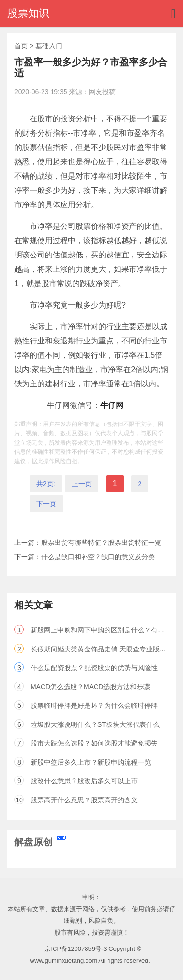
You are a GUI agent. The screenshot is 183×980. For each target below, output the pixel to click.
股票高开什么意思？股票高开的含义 (84, 800)
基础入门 (49, 46)
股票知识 (28, 13)
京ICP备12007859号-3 (75, 949)
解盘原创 (40, 842)
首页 (21, 46)
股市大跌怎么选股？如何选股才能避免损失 (94, 743)
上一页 (82, 484)
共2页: (46, 484)
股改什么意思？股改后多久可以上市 (84, 781)
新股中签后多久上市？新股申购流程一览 (91, 762)
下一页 (46, 504)
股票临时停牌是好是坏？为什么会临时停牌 (94, 705)
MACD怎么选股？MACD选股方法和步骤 (90, 687)
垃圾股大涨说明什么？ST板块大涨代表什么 (95, 724)
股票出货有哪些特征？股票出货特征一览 (101, 543)
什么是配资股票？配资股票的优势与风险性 (94, 668)
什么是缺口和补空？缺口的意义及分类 (98, 557)
